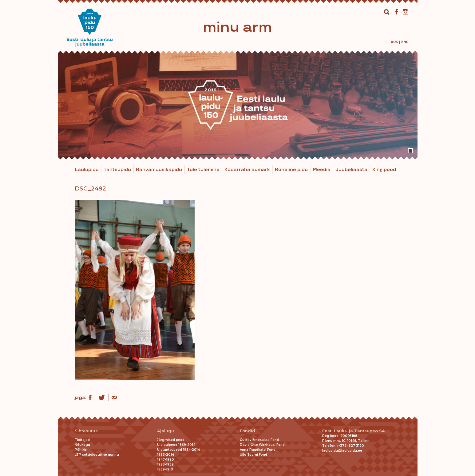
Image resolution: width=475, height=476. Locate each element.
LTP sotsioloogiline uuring (97, 455)
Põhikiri (81, 450)
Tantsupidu (117, 170)
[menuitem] (394, 42)
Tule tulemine (203, 170)
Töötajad (82, 440)
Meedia (322, 170)
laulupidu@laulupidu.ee (342, 451)
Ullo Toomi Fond (253, 455)
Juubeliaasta (351, 170)
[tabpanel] (238, 105)
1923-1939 (165, 464)
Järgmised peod (171, 440)
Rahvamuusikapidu (159, 170)
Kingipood (384, 170)
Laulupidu (87, 170)
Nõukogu (82, 445)
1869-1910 (165, 469)
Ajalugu (166, 431)
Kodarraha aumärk (247, 170)
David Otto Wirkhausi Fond (262, 445)
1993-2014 (166, 455)
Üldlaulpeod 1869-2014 (176, 445)
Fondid (247, 431)
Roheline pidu (291, 170)
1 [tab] (410, 151)
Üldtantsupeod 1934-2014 (178, 450)
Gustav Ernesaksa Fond (259, 440)
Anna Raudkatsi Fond (258, 450)
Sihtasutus (86, 431)
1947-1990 (166, 460)
